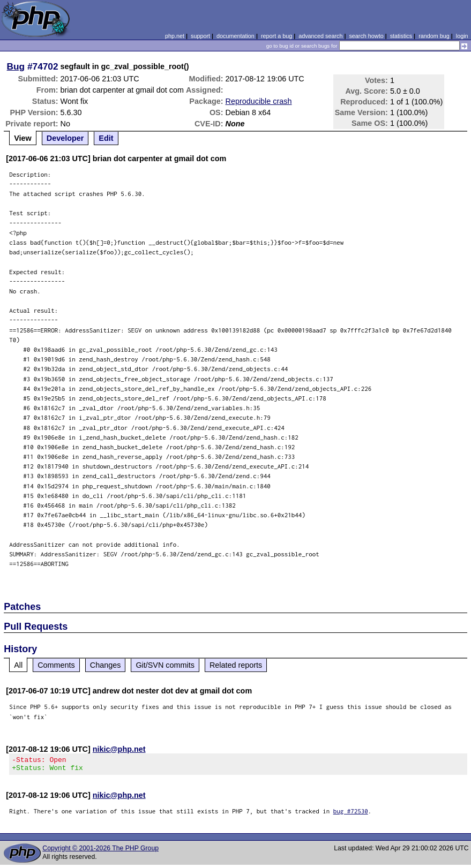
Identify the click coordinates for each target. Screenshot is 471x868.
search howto (366, 36)
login (462, 36)
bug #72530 (351, 814)
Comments (56, 665)
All (18, 665)
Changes (106, 665)
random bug (434, 36)
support (200, 36)
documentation (235, 36)
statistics (401, 36)
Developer (65, 138)
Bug (16, 66)
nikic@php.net (119, 749)
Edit (106, 138)
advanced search (320, 36)
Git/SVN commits (165, 665)
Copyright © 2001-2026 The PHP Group (100, 851)
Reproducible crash (259, 101)
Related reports (236, 665)
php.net (175, 36)
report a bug (276, 36)
